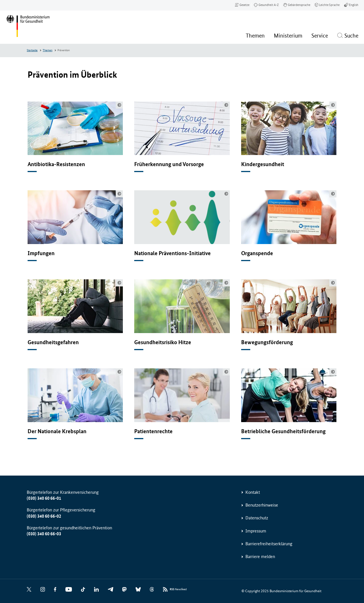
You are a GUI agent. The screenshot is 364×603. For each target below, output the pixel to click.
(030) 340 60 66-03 (44, 534)
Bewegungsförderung (267, 342)
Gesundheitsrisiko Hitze (163, 342)
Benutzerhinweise (262, 505)
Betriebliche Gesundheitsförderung (283, 431)
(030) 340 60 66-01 (44, 498)
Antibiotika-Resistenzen (56, 164)
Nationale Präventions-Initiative (172, 253)
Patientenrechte (153, 431)
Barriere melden (260, 556)
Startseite (32, 50)
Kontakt (253, 492)
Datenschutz (257, 518)
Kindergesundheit (263, 164)
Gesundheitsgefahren (53, 342)
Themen (47, 50)
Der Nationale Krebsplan (57, 431)
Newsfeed (178, 589)
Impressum (256, 531)
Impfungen (41, 253)
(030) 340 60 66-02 (44, 516)
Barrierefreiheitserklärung (269, 544)
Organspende (257, 253)
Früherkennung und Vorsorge (169, 164)
